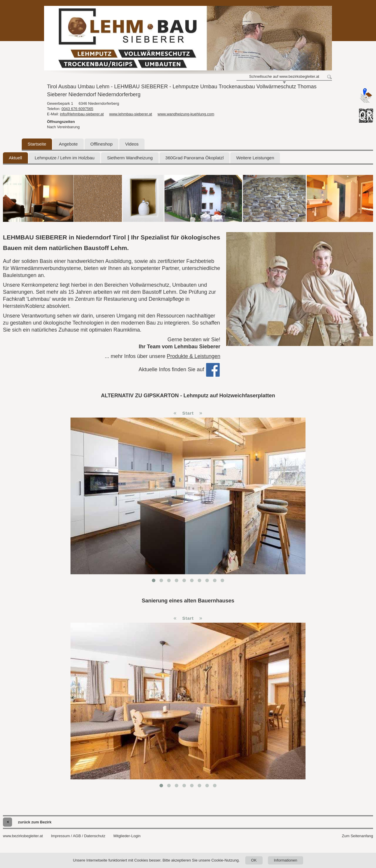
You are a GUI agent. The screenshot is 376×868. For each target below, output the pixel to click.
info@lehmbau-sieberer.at (82, 114)
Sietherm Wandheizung (130, 158)
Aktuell (15, 158)
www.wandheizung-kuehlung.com (186, 114)
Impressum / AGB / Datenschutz (78, 836)
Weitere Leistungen (255, 158)
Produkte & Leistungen (194, 356)
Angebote (68, 144)
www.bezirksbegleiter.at (23, 836)
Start (188, 413)
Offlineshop (102, 144)
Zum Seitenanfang (357, 836)
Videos (132, 144)
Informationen (286, 860)
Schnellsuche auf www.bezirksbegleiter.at (284, 76)
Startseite (37, 144)
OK (254, 860)
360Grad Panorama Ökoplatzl (194, 158)
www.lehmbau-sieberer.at (131, 114)
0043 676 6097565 (77, 109)
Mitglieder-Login (127, 836)
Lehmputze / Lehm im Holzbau (64, 158)
